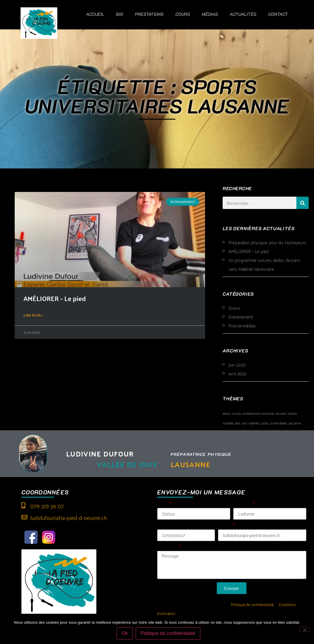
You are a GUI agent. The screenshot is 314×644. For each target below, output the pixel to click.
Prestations (149, 14)
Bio (120, 14)
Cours (183, 14)
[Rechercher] (303, 203)
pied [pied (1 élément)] (237, 423)
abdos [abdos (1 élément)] (227, 413)
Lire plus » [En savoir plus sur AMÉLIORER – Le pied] (33, 315)
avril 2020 (237, 373)
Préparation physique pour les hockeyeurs (267, 242)
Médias (210, 14)
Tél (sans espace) (176, 526)
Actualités (243, 14)
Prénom (242, 505)
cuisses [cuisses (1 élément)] (237, 413)
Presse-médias (242, 325)
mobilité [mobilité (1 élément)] (228, 423)
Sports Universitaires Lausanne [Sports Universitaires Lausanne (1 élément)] (281, 423)
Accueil (95, 14)
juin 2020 (237, 364)
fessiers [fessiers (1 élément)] (281, 413)
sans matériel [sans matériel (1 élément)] (250, 423)
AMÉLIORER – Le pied (55, 298)
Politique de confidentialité (252, 604)
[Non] (305, 629)
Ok (125, 633)
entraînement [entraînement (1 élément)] (252, 413)
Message (168, 547)
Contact (278, 14)
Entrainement (241, 317)
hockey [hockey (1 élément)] (292, 413)
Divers (234, 308)
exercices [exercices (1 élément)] (269, 413)
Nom (163, 505)
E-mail (225, 526)
